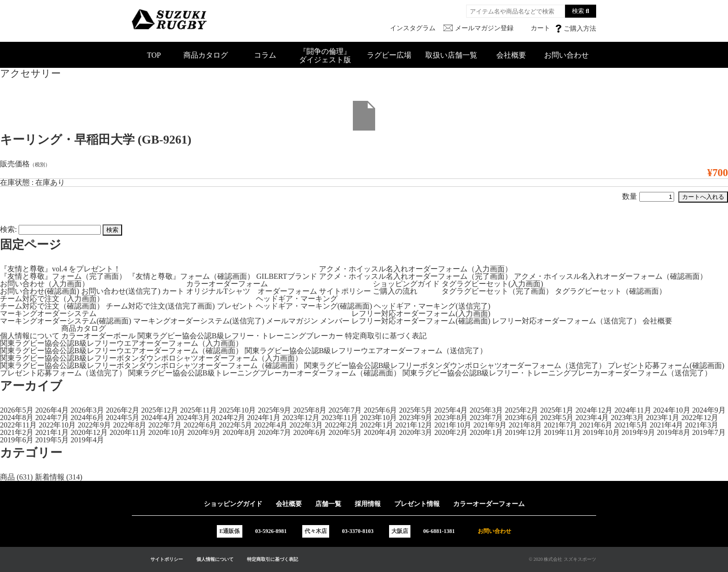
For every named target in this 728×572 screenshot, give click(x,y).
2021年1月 (52, 432)
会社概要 (511, 55)
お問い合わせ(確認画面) (40, 291)
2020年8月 (239, 432)
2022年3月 (306, 425)
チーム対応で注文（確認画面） (52, 306)
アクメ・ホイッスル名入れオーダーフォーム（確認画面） (611, 276)
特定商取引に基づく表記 (386, 336)
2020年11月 (128, 432)
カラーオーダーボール (98, 336)
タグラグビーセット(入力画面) (492, 284)
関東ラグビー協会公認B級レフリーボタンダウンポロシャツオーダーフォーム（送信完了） (455, 365)
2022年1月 (377, 425)
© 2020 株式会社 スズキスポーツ (562, 559)
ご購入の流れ (395, 291)
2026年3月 (87, 410)
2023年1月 (663, 417)
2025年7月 (345, 410)
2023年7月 (486, 417)
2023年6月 (521, 417)
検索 (578, 11)
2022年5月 (235, 425)
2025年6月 (380, 410)
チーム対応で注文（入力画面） (52, 299)
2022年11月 (18, 425)
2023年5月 (557, 417)
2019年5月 (52, 440)
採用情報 (368, 504)
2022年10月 (57, 425)
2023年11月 (340, 417)
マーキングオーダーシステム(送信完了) (199, 321)
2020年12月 (89, 432)
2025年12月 (160, 410)
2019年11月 (562, 432)
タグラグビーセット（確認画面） (611, 291)
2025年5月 (416, 410)
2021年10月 (453, 425)
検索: (8, 229)
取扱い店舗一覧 (451, 55)
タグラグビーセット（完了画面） (497, 291)
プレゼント (235, 306)
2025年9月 (274, 410)
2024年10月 (672, 410)
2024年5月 (123, 417)
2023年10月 (378, 417)
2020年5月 (345, 432)
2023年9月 (416, 417)
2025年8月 (310, 410)
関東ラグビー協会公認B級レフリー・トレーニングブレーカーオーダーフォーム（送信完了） (557, 373)
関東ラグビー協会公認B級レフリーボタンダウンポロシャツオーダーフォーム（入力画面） (151, 358)
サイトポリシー (345, 291)
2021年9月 (490, 425)
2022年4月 (271, 425)
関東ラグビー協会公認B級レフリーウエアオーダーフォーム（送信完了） (366, 351)
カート (173, 291)
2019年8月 (674, 432)
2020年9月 (204, 432)
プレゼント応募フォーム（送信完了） (63, 373)
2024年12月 (594, 410)
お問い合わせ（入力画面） (45, 284)
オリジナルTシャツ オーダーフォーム (252, 291)
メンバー (335, 321)
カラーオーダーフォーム (227, 284)
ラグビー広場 (389, 55)
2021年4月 (666, 425)
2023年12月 (301, 417)
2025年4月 (451, 410)
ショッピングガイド (406, 284)
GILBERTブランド (287, 276)
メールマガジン (292, 321)
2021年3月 (702, 425)
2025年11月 (198, 410)
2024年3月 (193, 417)
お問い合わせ (566, 55)
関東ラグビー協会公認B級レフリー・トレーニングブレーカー (240, 336)
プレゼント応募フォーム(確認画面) (666, 365)
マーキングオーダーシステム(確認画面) (66, 321)
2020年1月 (486, 432)
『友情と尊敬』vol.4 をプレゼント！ (60, 269)
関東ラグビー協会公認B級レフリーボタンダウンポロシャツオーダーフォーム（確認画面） (151, 365)
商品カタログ (206, 55)
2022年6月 (200, 425)
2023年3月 (627, 417)
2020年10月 (167, 432)
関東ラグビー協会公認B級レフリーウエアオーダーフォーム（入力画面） (121, 343)
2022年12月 (700, 417)
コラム (265, 55)
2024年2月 (228, 417)
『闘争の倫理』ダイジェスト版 (325, 56)
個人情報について (30, 336)
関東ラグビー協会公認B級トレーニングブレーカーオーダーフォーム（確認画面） (264, 373)
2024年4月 (158, 417)
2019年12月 (523, 432)
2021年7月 (560, 425)
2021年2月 (17, 432)
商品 (7, 477)
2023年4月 (592, 417)
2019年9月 (638, 432)
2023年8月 (451, 417)
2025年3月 (486, 410)
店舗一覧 (328, 504)
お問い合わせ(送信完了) (121, 291)
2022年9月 (94, 425)
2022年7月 (165, 425)
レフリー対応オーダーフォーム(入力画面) (421, 313)
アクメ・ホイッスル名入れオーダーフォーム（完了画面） (416, 276)
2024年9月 (709, 410)
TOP (154, 55)
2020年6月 (310, 432)
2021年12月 (414, 425)
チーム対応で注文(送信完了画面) (160, 306)
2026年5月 (17, 410)
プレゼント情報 (417, 504)
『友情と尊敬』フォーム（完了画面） (63, 276)
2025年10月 (237, 410)
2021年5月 (631, 425)
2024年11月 (633, 410)
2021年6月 (596, 425)
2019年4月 (87, 440)
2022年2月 (341, 425)
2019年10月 (601, 432)
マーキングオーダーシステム (48, 313)
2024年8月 (17, 417)
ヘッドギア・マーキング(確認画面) (314, 306)
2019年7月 (709, 432)
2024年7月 (52, 417)
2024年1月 (264, 417)
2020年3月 (416, 432)
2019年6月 (17, 440)
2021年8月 (525, 425)
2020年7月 (274, 432)
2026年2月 (123, 410)
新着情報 (50, 477)
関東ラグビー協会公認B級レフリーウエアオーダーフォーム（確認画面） (121, 351)
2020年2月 (451, 432)
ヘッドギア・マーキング (297, 299)
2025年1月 (557, 410)
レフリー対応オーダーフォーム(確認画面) (421, 321)
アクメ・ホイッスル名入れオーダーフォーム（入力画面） (416, 269)
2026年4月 (52, 410)
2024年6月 (87, 417)
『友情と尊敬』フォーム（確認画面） (191, 276)
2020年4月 (380, 432)
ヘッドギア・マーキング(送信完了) (432, 306)
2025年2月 (521, 410)
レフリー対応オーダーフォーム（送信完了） (566, 321)
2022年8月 (130, 425)
